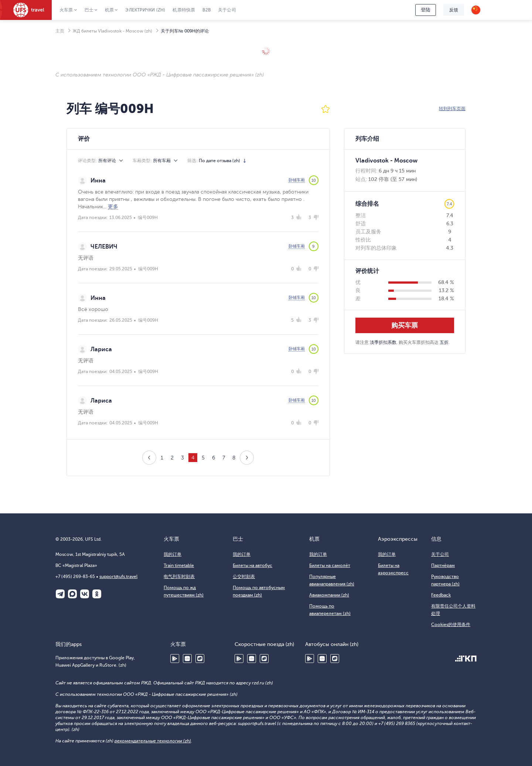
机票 (109, 10)
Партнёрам (443, 565)
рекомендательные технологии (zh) (153, 741)
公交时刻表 (244, 577)
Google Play (175, 659)
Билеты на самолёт (330, 565)
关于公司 (227, 10)
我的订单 (173, 554)
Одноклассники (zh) (97, 594)
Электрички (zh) (145, 10)
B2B (207, 10)
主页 (60, 31)
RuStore (200, 659)
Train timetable (179, 565)
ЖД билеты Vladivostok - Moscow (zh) (112, 31)
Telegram (60, 594)
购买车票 (405, 325)
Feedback (441, 595)
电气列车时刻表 (179, 577)
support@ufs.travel (118, 577)
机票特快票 (184, 10)
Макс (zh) (72, 594)
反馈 (454, 10)
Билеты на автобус (253, 565)
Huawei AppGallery (187, 659)
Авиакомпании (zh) (329, 595)
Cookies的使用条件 (451, 625)
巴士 (89, 10)
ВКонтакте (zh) (85, 594)
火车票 (66, 10)
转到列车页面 (452, 109)
